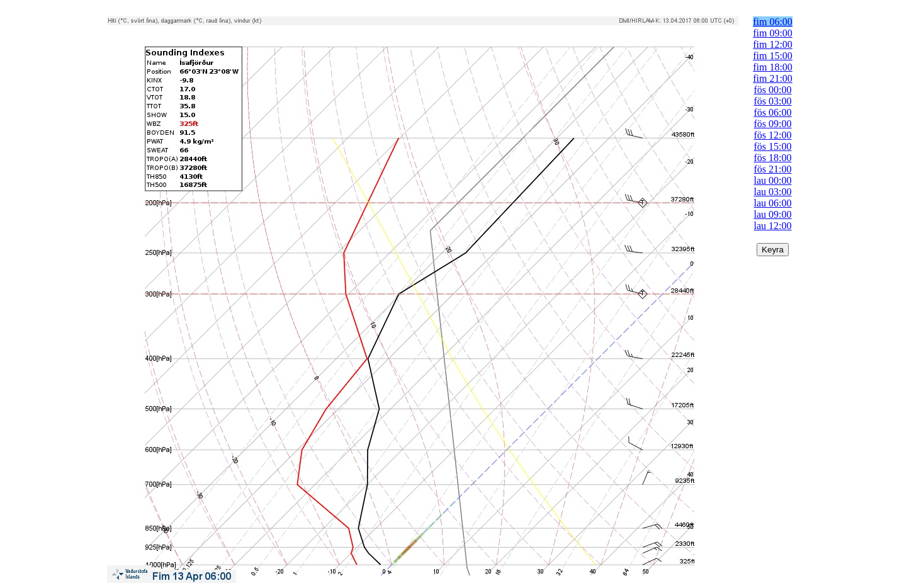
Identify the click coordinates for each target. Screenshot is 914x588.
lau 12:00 (773, 226)
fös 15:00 (773, 146)
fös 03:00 (773, 101)
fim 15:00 (773, 56)
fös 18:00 (773, 158)
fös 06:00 (773, 112)
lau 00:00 (773, 180)
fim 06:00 (773, 22)
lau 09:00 (773, 214)
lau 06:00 (773, 203)
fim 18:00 (773, 67)
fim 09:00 (773, 33)
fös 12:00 (773, 135)
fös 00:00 (773, 90)
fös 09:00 (773, 124)
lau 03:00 (773, 192)
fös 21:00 (773, 169)
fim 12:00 (773, 44)
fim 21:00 (773, 78)
